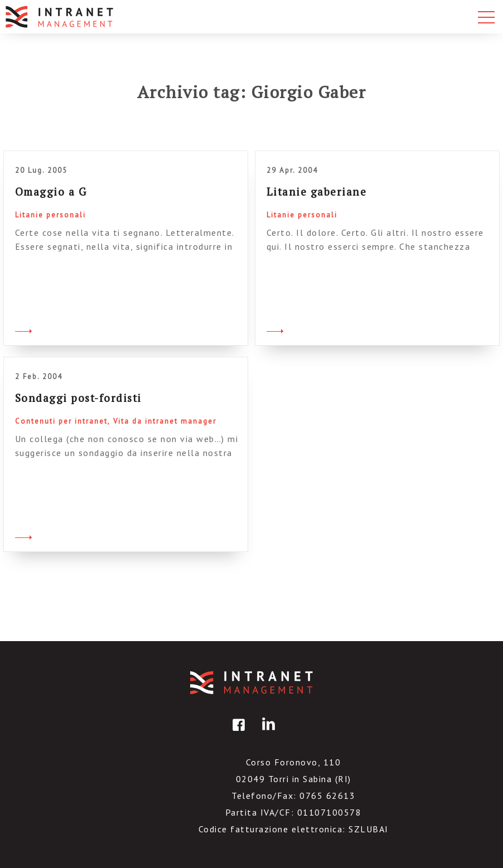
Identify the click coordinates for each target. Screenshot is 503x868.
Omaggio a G (51, 191)
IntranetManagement (251, 683)
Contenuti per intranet (61, 421)
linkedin (267, 733)
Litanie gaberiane (317, 191)
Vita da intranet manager (165, 421)
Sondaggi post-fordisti (78, 398)
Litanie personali (50, 215)
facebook (237, 733)
